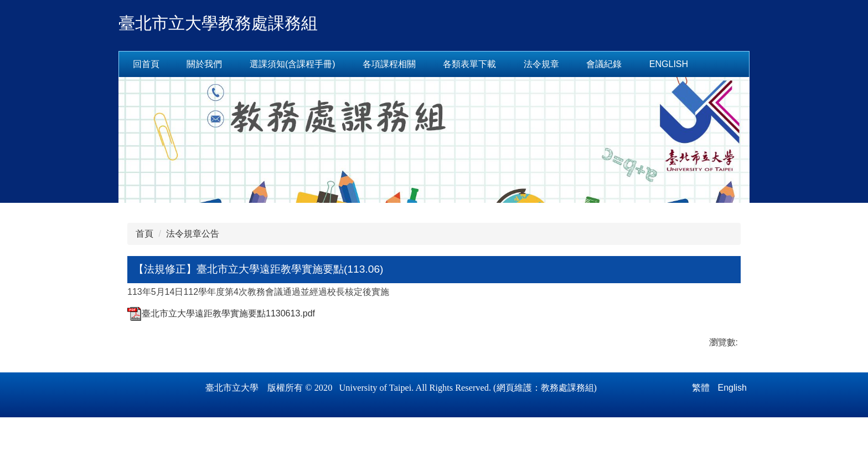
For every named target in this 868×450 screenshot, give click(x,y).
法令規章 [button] (576, 64)
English (704, 64)
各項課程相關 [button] (424, 64)
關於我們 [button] (239, 64)
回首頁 (181, 64)
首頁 (144, 234)
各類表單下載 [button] (504, 64)
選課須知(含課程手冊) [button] (327, 64)
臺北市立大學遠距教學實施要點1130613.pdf (221, 313)
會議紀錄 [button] (639, 64)
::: (136, 64)
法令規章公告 (193, 234)
